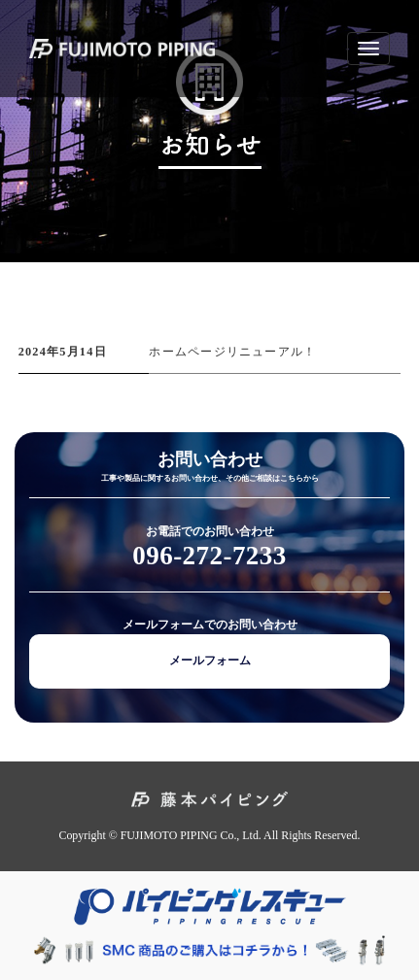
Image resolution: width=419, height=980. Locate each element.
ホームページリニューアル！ (232, 352)
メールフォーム (210, 660)
